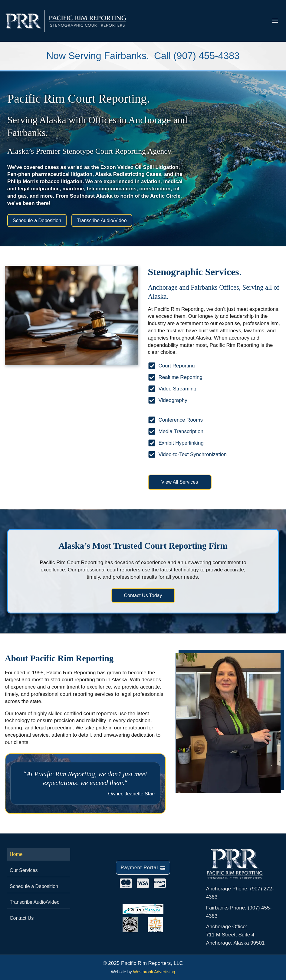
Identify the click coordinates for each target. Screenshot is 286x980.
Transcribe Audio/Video (35, 902)
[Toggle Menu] (275, 21)
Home (16, 854)
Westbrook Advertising (154, 972)
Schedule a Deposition (34, 886)
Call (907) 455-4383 (197, 56)
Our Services (24, 870)
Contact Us (22, 918)
